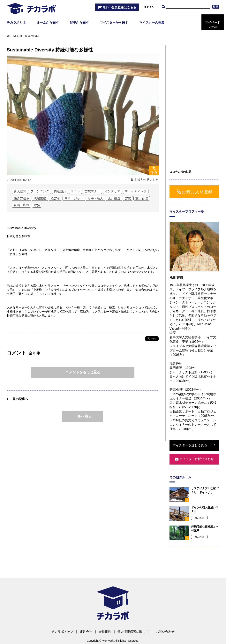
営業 (128, 198)
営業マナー (92, 191)
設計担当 (114, 198)
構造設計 (60, 191)
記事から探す (79, 23)
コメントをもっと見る (83, 372)
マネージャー (74, 198)
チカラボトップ (62, 632)
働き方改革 (21, 198)
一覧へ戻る (83, 416)
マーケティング (136, 191)
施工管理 (142, 198)
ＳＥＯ (75, 191)
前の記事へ (20, 399)
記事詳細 (35, 36)
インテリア (112, 191)
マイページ (213, 25)
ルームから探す (48, 23)
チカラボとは (16, 23)
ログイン (149, 7)
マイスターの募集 (152, 23)
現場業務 (40, 198)
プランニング (40, 191)
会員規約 (105, 632)
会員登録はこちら (119, 7)
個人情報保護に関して (133, 632)
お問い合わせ (165, 632)
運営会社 (86, 632)
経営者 (55, 198)
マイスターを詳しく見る (190, 445)
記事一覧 (22, 36)
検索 (216, 7)
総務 (37, 205)
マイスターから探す (114, 23)
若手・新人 (95, 198)
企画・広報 (21, 205)
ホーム (11, 36)
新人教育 (20, 191)
